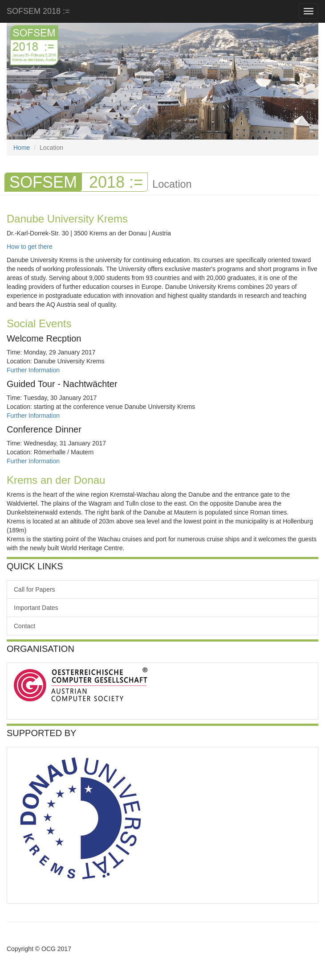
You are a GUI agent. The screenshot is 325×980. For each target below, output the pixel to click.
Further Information (33, 370)
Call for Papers (35, 589)
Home (22, 148)
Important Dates (36, 608)
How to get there (30, 247)
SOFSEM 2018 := (39, 11)
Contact (24, 626)
